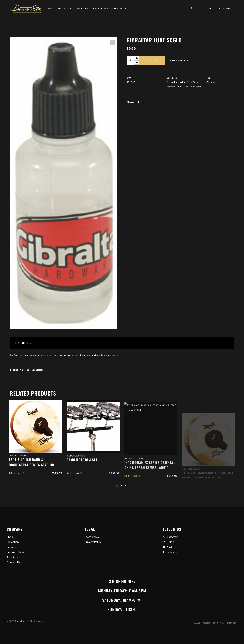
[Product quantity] (133, 60)
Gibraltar (211, 82)
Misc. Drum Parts (192, 87)
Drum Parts (192, 82)
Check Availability (178, 61)
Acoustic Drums (175, 87)
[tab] (122, 343)
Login (207, 8)
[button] (112, 42)
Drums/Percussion (176, 82)
